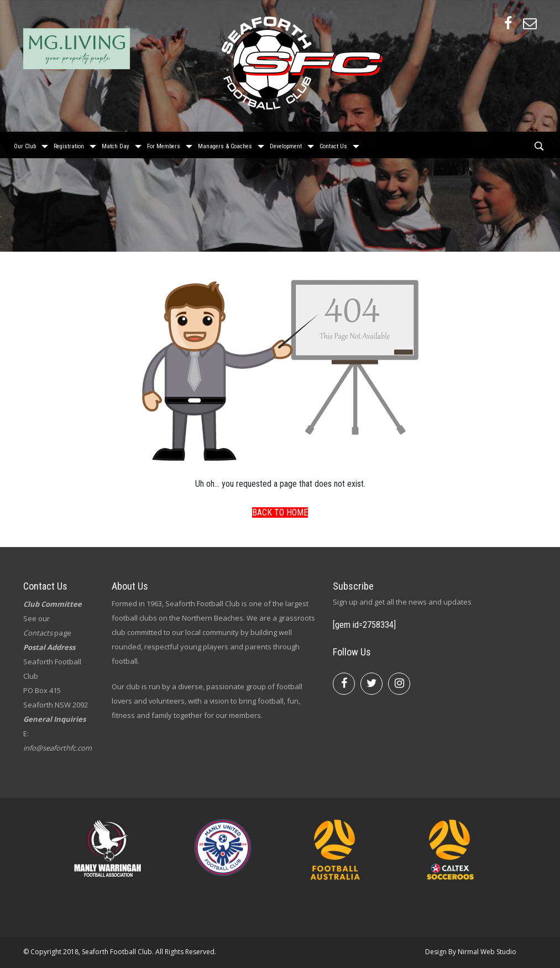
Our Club (25, 144)
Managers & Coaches (225, 144)
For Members (164, 144)
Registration (69, 144)
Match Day (116, 144)
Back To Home (280, 512)
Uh (200, 484)
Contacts (38, 633)
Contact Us (333, 144)
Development (286, 144)
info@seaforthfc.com (57, 748)
